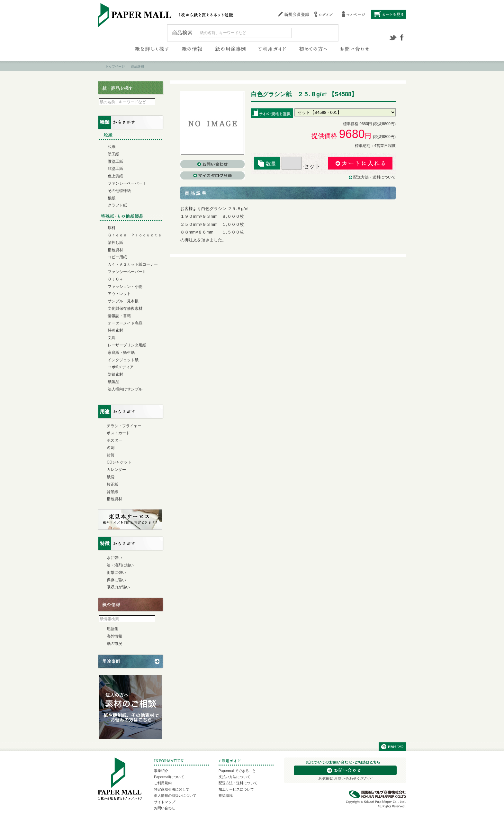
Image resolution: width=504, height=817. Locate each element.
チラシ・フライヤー (124, 426)
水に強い (114, 558)
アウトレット (119, 294)
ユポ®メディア (121, 367)
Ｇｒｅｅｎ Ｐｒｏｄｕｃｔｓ (135, 235)
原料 (112, 228)
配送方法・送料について (374, 177)
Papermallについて (169, 777)
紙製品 (113, 382)
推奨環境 (226, 795)
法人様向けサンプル (125, 389)
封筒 (111, 455)
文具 (112, 338)
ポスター (114, 440)
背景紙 (113, 492)
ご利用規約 (163, 783)
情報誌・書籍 (119, 316)
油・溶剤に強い (120, 565)
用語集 (113, 629)
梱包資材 (115, 250)
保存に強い (116, 580)
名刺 (111, 448)
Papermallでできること (237, 771)
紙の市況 (114, 644)
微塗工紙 (115, 161)
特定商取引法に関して (172, 789)
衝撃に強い (116, 573)
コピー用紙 (117, 257)
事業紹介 (161, 771)
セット (301, 166)
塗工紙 (113, 154)
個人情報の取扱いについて (175, 795)
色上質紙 (115, 176)
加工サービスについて (236, 789)
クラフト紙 (117, 205)
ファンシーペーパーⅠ (127, 183)
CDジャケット (119, 462)
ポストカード (118, 433)
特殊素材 (115, 330)
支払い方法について (234, 777)
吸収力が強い (118, 587)
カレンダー (116, 470)
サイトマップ (165, 802)
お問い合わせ (165, 808)
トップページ (115, 66)
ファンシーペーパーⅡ (127, 272)
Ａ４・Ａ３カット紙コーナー (133, 264)
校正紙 (113, 484)
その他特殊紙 (119, 191)
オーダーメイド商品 (125, 323)
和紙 (112, 147)
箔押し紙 (115, 243)
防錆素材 (115, 374)
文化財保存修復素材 (125, 308)
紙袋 (111, 477)
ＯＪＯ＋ (115, 279)
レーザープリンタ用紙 (127, 345)
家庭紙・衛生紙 (121, 353)
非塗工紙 (115, 169)
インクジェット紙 (123, 360)
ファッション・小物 (125, 287)
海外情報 (114, 636)
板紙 (112, 198)
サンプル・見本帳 (123, 301)
